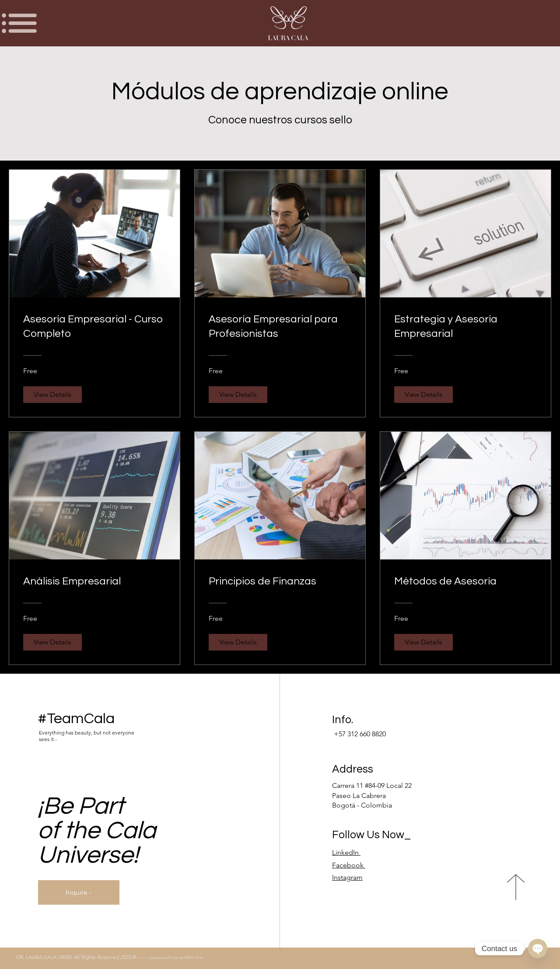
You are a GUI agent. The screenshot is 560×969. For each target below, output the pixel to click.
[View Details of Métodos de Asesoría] (423, 642)
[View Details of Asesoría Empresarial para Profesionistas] (238, 395)
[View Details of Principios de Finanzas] (238, 642)
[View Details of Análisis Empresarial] (52, 642)
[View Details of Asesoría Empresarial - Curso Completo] (52, 395)
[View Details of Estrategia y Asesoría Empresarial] (423, 395)
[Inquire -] (79, 892)
